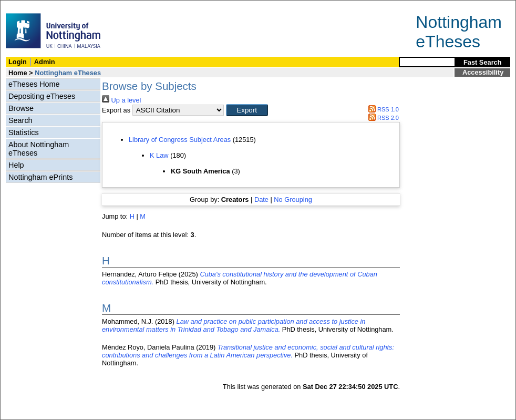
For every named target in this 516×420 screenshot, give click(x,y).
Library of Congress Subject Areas (180, 140)
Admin (45, 62)
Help (16, 165)
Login (18, 62)
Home (18, 73)
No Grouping (293, 199)
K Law (159, 155)
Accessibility (483, 72)
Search (20, 120)
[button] (247, 110)
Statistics (24, 132)
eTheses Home (34, 84)
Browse (21, 108)
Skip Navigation (23, 6)
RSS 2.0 (382, 118)
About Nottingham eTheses (39, 149)
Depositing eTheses (42, 96)
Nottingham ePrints (40, 177)
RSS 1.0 (382, 109)
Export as (116, 110)
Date (261, 199)
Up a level (121, 100)
